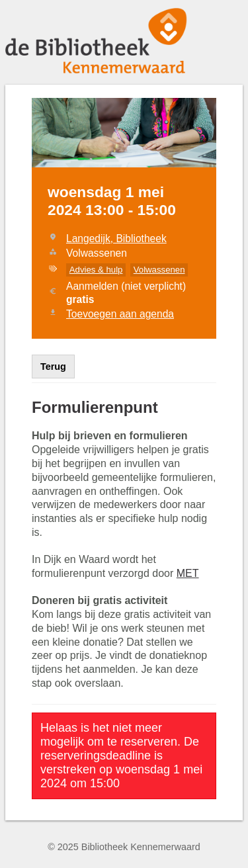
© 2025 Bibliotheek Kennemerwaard (124, 847)
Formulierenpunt (95, 407)
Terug (53, 367)
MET (188, 573)
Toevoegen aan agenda (120, 314)
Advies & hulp (96, 270)
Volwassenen (159, 270)
